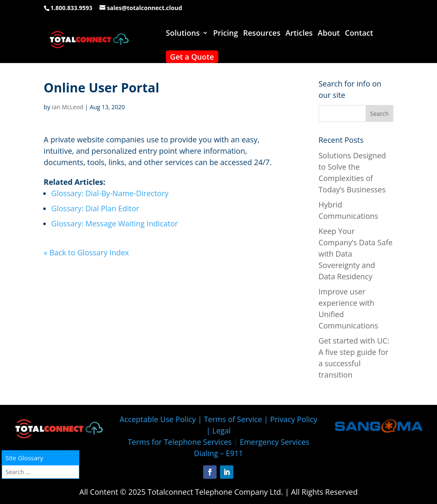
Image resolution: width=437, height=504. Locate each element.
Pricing (226, 34)
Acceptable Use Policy (158, 419)
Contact (359, 34)
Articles (299, 34)
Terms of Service (233, 419)
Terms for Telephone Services (180, 442)
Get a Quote (192, 57)
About (329, 34)
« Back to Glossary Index (86, 252)
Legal (222, 430)
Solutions (183, 34)
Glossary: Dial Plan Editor (95, 208)
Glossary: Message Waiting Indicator (115, 223)
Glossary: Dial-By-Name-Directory (110, 193)
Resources (262, 34)
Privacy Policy (293, 419)
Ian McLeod (67, 107)
